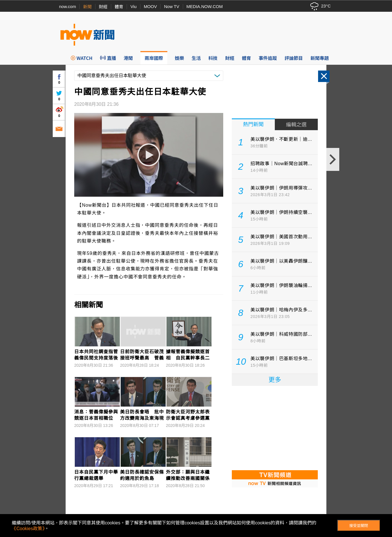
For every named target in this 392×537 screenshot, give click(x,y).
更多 (275, 380)
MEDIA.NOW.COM (205, 6)
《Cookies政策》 (28, 529)
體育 (119, 7)
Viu (133, 6)
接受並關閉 (359, 526)
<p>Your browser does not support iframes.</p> (275, 427)
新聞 (87, 7)
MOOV (150, 6)
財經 (103, 7)
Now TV (171, 6)
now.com (67, 6)
